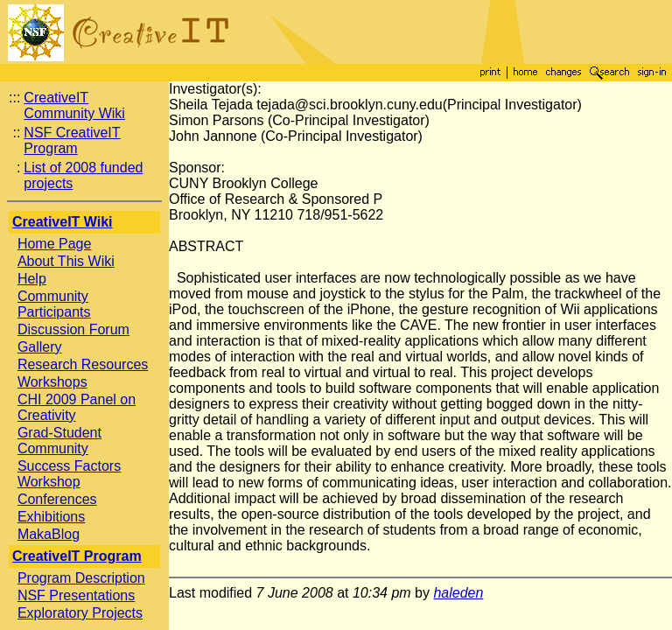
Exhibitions (51, 517)
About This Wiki (66, 261)
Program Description (81, 578)
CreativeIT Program (77, 556)
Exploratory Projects (80, 613)
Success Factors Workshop (69, 474)
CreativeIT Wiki (63, 222)
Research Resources (83, 364)
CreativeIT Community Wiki (74, 105)
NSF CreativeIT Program (72, 140)
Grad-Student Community (59, 441)
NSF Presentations (76, 595)
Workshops (52, 382)
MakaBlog (49, 534)
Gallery (40, 347)
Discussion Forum (73, 329)
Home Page (55, 244)
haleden (458, 593)
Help (32, 279)
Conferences (57, 499)
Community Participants (54, 304)
